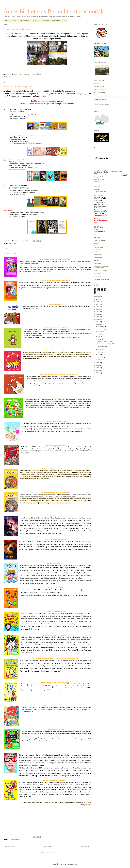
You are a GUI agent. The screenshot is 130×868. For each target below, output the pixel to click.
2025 (98, 302)
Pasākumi (35, 21)
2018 (98, 319)
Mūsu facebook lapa (100, 240)
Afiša (7, 21)
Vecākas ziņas (85, 846)
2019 (98, 317)
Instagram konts (99, 177)
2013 (98, 368)
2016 (98, 324)
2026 (98, 299)
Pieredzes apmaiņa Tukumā (17, 29)
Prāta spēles (98, 273)
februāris (100, 357)
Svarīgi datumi (56, 21)
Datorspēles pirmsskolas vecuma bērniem (101, 267)
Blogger (76, 864)
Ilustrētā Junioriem (99, 86)
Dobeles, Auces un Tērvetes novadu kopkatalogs (100, 248)
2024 (98, 304)
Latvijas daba (98, 263)
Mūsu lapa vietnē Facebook (99, 180)
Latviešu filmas (98, 258)
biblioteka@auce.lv (100, 232)
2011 (98, 373)
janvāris (100, 360)
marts (100, 355)
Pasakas (97, 260)
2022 (98, 309)
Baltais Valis (98, 84)
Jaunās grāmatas (24, 21)
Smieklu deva (45, 21)
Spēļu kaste (98, 276)
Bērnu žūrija (12, 243)
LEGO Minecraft (99, 95)
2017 (98, 322)
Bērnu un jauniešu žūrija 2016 (18, 87)
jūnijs (99, 339)
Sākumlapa (47, 846)
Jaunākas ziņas (9, 846)
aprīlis (100, 352)
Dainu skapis (98, 255)
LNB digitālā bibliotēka (101, 271)
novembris (101, 329)
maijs (99, 349)
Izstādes (14, 21)
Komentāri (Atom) (49, 852)
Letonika (97, 243)
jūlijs (99, 337)
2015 (98, 363)
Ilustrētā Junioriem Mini (101, 89)
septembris (101, 334)
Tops (65, 21)
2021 (98, 312)
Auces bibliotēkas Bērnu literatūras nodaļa (54, 11)
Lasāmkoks (97, 252)
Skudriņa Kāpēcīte (99, 92)
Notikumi (11, 77)
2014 (98, 365)
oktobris (100, 332)
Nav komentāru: (25, 74)
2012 (98, 370)
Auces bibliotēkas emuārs (102, 279)
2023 (98, 307)
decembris (101, 326)
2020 (98, 314)
